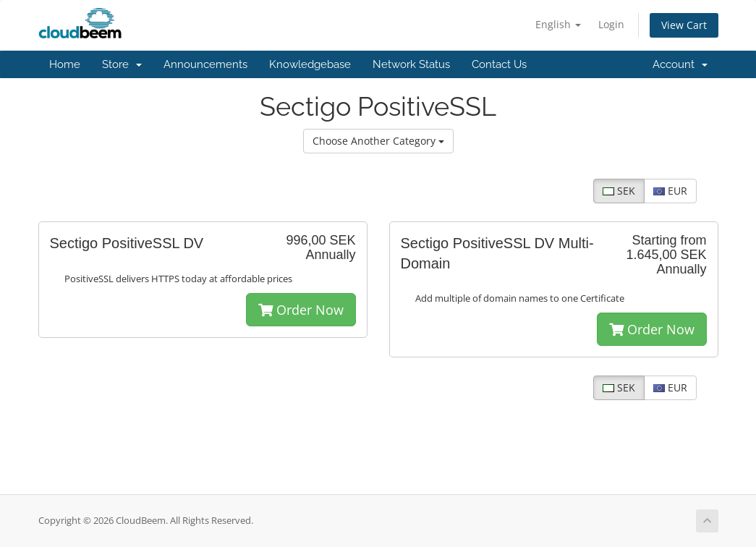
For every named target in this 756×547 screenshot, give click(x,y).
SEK (619, 191)
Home (65, 64)
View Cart (684, 25)
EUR (670, 191)
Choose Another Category (378, 141)
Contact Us (499, 64)
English (558, 24)
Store (122, 64)
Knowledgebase (310, 64)
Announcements (205, 64)
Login (611, 24)
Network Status (411, 64)
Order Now (301, 310)
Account (680, 64)
